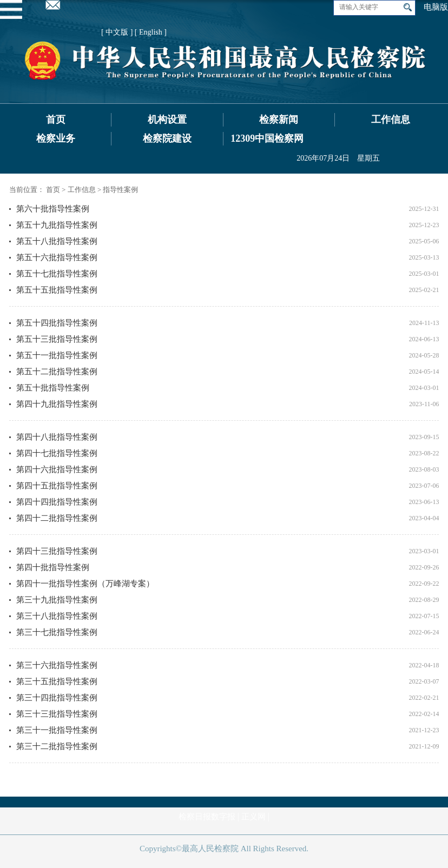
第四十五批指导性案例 (57, 486)
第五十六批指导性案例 (57, 257)
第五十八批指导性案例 (57, 241)
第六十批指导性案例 (53, 209)
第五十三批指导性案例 (57, 339)
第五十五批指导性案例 (57, 290)
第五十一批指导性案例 (57, 355)
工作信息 (391, 120)
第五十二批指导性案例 (57, 372)
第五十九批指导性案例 (57, 225)
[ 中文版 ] (117, 32)
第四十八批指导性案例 (57, 437)
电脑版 (436, 7)
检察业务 (56, 138)
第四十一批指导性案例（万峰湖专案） (85, 584)
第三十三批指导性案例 (57, 714)
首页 (56, 120)
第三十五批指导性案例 (57, 681)
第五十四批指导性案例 (57, 323)
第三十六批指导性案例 (57, 665)
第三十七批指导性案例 (57, 632)
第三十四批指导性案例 (57, 698)
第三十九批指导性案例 (57, 600)
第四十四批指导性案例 (57, 502)
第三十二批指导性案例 (57, 746)
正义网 (253, 817)
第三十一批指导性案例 (57, 730)
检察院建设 (167, 138)
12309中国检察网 (267, 138)
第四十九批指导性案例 (57, 404)
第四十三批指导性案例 (57, 551)
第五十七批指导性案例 (57, 274)
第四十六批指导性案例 (57, 469)
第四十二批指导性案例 (57, 518)
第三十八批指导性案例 (57, 616)
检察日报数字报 (207, 817)
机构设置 (167, 120)
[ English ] (151, 32)
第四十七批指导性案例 (57, 453)
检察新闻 (279, 120)
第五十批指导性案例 (53, 388)
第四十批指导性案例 (53, 567)
